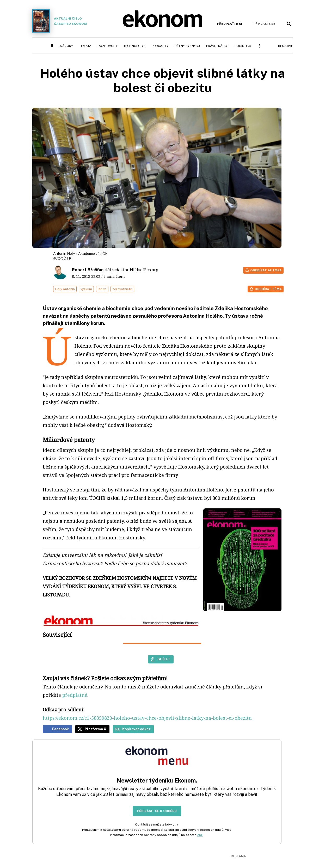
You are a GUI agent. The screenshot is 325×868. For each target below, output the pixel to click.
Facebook (60, 729)
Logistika (243, 46)
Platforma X (96, 729)
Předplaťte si (230, 24)
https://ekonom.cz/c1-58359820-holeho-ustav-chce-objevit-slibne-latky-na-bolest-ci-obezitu (147, 718)
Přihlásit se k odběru (157, 811)
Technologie (134, 46)
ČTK (68, 258)
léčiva (102, 289)
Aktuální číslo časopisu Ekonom (60, 21)
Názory (66, 46)
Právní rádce (217, 46)
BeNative (286, 46)
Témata (85, 46)
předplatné (75, 695)
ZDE (200, 835)
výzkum (86, 289)
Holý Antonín (65, 289)
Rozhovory (108, 46)
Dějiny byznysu (187, 46)
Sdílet (164, 659)
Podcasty (160, 46)
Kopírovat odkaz (136, 729)
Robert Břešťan (88, 270)
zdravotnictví (122, 289)
